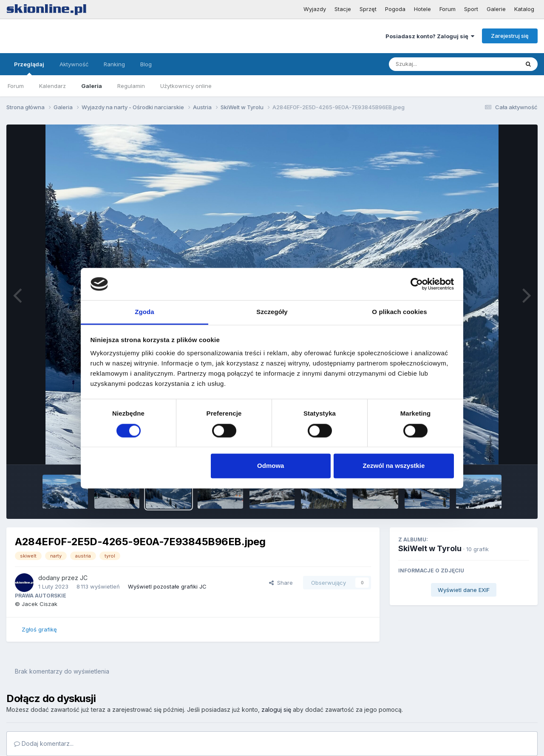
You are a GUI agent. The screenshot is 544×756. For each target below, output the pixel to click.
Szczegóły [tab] (272, 312)
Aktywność (74, 64)
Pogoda (395, 9)
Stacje (343, 9)
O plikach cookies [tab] (399, 312)
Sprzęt (368, 9)
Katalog (524, 9)
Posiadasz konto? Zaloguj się (430, 36)
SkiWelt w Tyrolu (430, 548)
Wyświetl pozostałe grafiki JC (167, 586)
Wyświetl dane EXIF (464, 590)
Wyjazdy (315, 9)
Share (281, 583)
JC (84, 578)
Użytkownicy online (186, 86)
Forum (448, 9)
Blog (146, 64)
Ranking (114, 64)
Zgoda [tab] (144, 312)
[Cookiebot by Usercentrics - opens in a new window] (417, 284)
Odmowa (271, 466)
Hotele (422, 9)
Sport (471, 9)
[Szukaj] (433, 64)
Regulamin (131, 86)
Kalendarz (52, 86)
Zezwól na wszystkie (394, 466)
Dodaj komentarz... (44, 743)
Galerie (496, 9)
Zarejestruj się (510, 36)
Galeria (92, 86)
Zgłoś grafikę (39, 629)
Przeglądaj (29, 68)
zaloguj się (276, 709)
